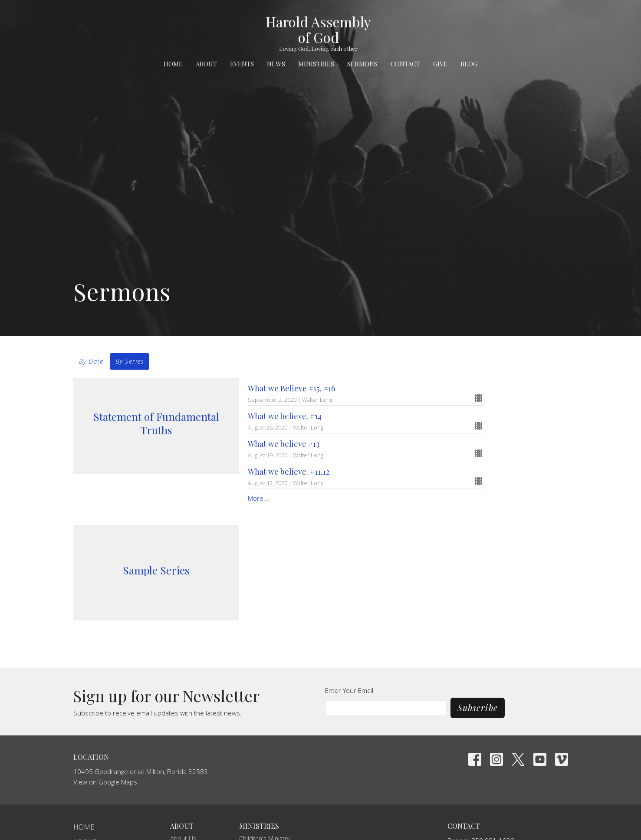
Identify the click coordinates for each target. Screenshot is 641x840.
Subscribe (478, 707)
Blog (469, 64)
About (206, 64)
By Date (91, 361)
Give (440, 64)
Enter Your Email (349, 690)
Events (242, 64)
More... (258, 498)
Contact (405, 64)
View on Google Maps (105, 782)
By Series (130, 361)
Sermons (362, 64)
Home (173, 64)
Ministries (316, 64)
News (276, 64)
